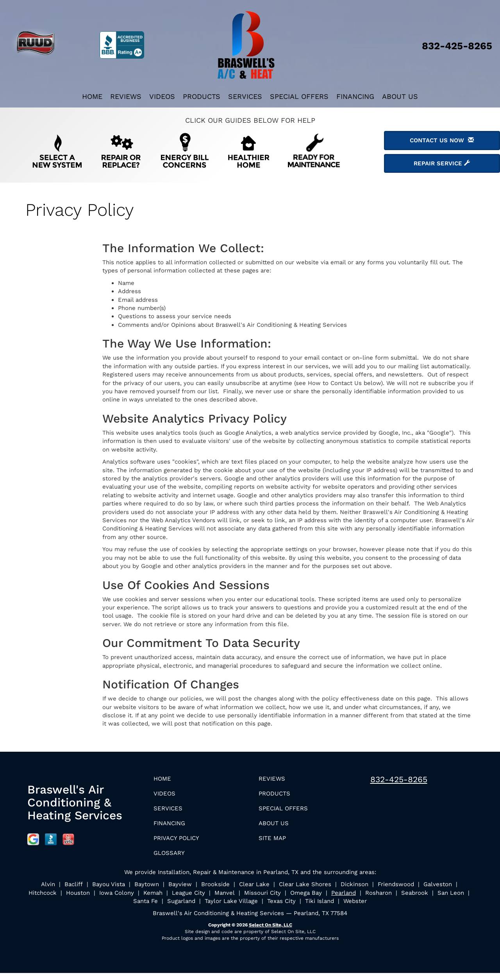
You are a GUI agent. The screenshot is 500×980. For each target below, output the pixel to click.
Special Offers (299, 96)
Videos (162, 96)
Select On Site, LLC (271, 932)
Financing (355, 96)
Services (245, 96)
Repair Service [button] (442, 163)
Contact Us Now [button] (442, 140)
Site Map (275, 843)
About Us (400, 96)
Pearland (344, 900)
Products (202, 96)
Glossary (172, 859)
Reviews (126, 96)
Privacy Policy (181, 843)
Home (92, 96)
